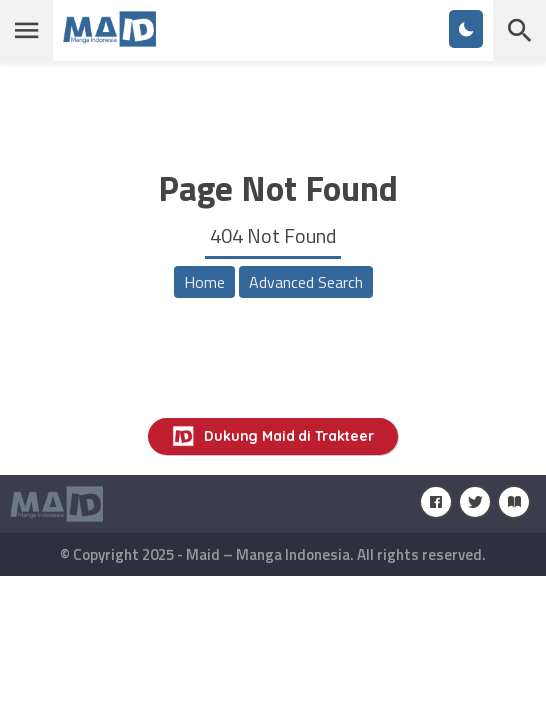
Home (204, 282)
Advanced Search (306, 282)
